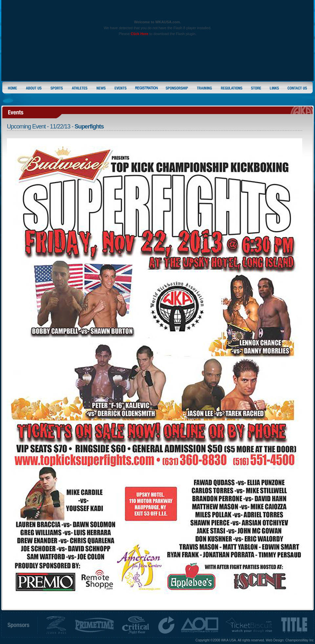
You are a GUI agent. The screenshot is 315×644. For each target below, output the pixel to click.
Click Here (139, 34)
